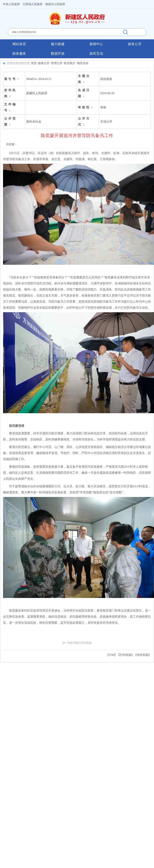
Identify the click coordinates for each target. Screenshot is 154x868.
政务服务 (19, 54)
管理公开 (57, 63)
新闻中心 (96, 44)
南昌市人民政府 (55, 4)
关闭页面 (142, 655)
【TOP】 (112, 655)
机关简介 (70, 63)
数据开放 (58, 54)
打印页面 (126, 655)
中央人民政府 (11, 4)
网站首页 (19, 44)
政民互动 (96, 54)
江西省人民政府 (33, 4)
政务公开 (135, 44)
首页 (34, 63)
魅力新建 (58, 44)
